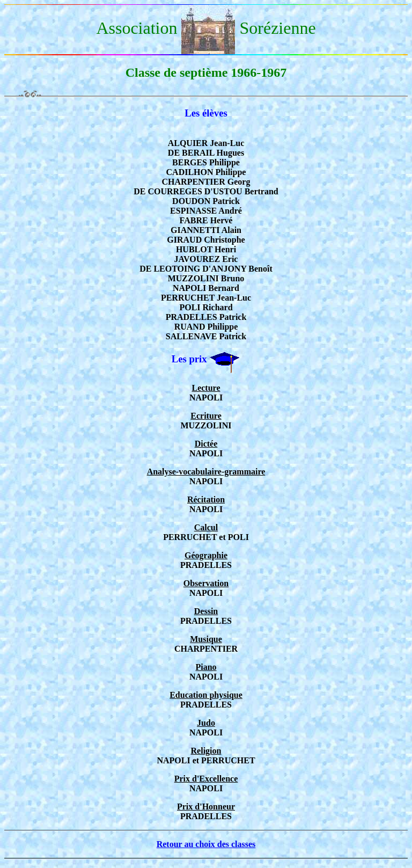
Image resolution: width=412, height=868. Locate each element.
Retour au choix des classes (206, 844)
